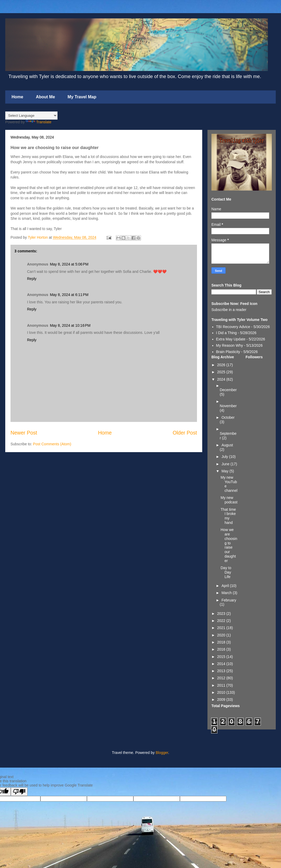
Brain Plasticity (228, 352)
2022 (222, 621)
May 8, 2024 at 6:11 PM (69, 295)
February (229, 600)
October (228, 417)
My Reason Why (230, 345)
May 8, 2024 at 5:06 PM (69, 264)
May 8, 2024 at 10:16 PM (70, 325)
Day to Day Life (226, 572)
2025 (222, 372)
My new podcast (229, 500)
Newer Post (24, 433)
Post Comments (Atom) (52, 444)
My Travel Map (82, 97)
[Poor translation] (19, 792)
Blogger (162, 753)
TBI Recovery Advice (233, 327)
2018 (222, 642)
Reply (32, 279)
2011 (222, 685)
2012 (222, 678)
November (228, 406)
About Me (45, 97)
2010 (222, 692)
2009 (222, 699)
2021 (222, 628)
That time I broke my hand (228, 516)
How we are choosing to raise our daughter (229, 545)
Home (17, 97)
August (227, 445)
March (227, 593)
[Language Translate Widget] (31, 116)
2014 (222, 664)
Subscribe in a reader (229, 310)
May (225, 471)
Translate (39, 122)
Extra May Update (231, 339)
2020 (222, 635)
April (226, 586)
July (225, 457)
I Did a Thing (227, 333)
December (228, 390)
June (226, 464)
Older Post (185, 433)
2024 (222, 379)
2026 (222, 365)
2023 (222, 614)
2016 (222, 649)
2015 (222, 657)
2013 (222, 671)
